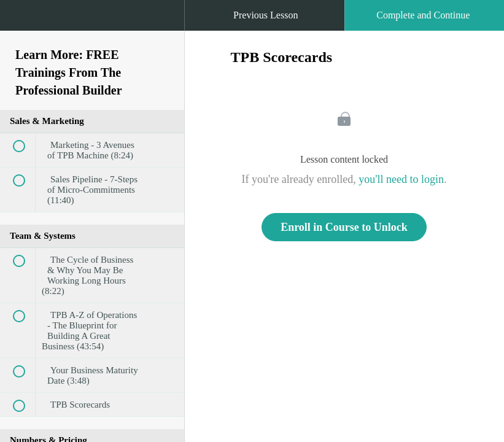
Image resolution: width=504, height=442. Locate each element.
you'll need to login (401, 179)
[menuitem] (92, 28)
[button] (21, 21)
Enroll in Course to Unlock (344, 227)
